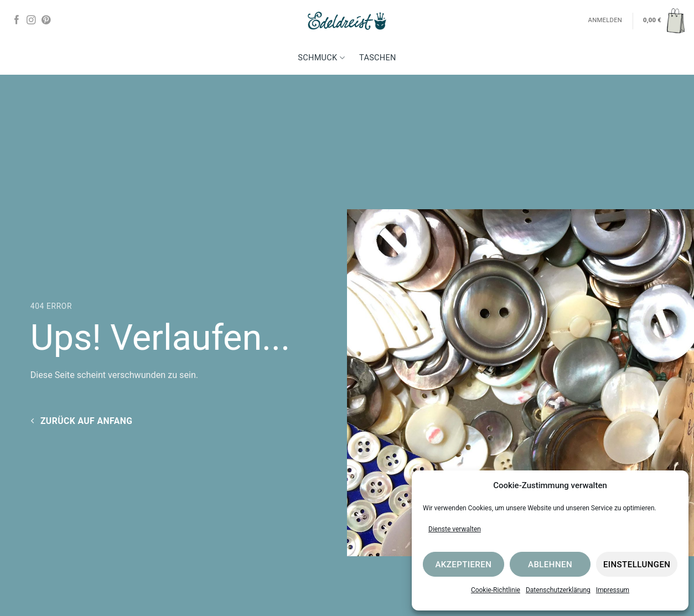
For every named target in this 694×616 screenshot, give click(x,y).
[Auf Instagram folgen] (31, 20)
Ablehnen (550, 565)
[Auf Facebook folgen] (17, 20)
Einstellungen (637, 565)
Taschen (378, 58)
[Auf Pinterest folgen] (46, 20)
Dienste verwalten (455, 529)
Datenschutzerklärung (558, 590)
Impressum (613, 590)
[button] (664, 20)
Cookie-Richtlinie (496, 590)
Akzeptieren (463, 565)
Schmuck (321, 58)
